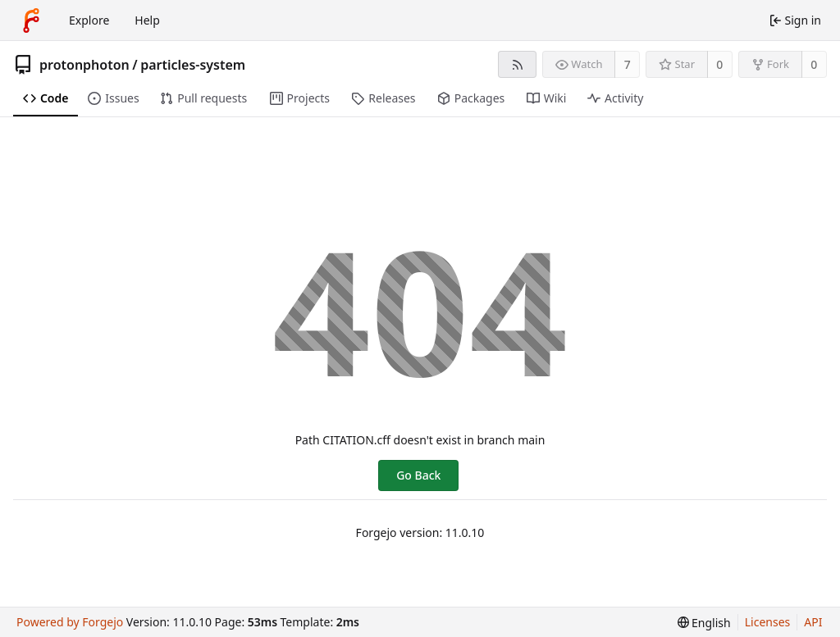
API (813, 622)
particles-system (193, 65)
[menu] (704, 623)
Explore (89, 20)
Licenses (768, 622)
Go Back (418, 475)
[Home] (31, 20)
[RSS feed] (517, 64)
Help (147, 20)
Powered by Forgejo (70, 622)
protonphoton (84, 65)
